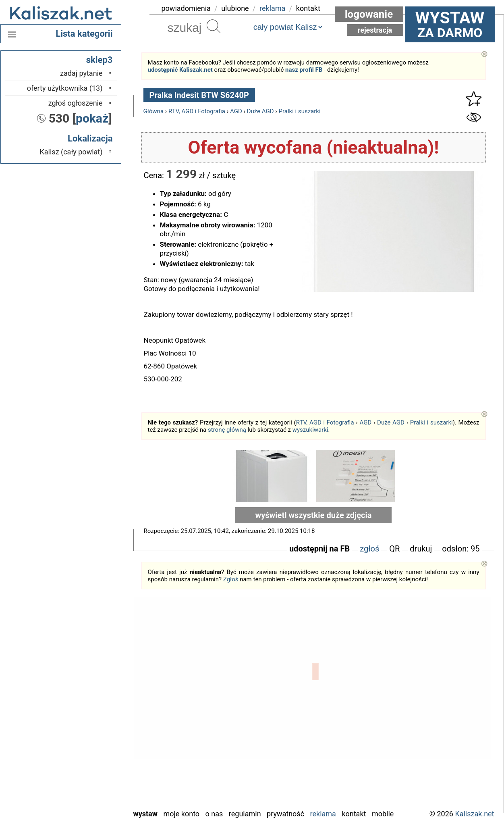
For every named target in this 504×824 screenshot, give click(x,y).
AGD (236, 111)
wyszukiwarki (310, 430)
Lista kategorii (84, 34)
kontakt (308, 8)
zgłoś (369, 549)
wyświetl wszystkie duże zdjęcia (314, 515)
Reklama (323, 814)
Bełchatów (87, 671)
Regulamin (245, 814)
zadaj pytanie (81, 73)
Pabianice (88, 715)
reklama (272, 8)
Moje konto (181, 814)
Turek (94, 769)
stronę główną (227, 430)
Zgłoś (231, 579)
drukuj (421, 549)
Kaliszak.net (474, 814)
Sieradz (92, 748)
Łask (95, 682)
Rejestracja (375, 30)
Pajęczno (89, 726)
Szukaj (214, 26)
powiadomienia (186, 8)
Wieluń (92, 780)
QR (394, 549)
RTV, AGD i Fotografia (197, 111)
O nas (214, 814)
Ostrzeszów (85, 704)
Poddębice (87, 737)
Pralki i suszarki (300, 111)
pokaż (92, 118)
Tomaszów (87, 758)
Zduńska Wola (82, 802)
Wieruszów (86, 791)
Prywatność (285, 814)
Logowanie (369, 14)
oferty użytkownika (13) (65, 88)
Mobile (383, 814)
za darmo (450, 24)
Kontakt (354, 814)
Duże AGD (260, 111)
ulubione (235, 8)
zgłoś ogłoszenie (76, 103)
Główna (154, 111)
